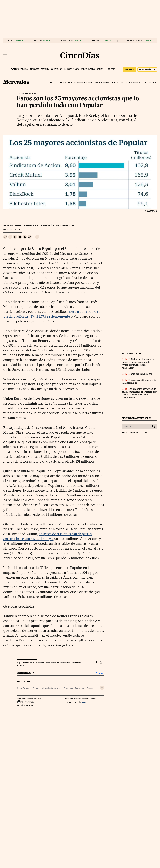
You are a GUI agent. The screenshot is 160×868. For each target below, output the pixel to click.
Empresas (68, 688)
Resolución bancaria (27, 93)
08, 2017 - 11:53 (13, 229)
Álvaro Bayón (12, 225)
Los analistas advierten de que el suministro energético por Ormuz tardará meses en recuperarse (139, 393)
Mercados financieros (52, 688)
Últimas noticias (88, 69)
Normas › (100, 673)
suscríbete (130, 69)
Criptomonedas (133, 83)
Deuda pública (117, 83)
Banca (90, 688)
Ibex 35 (11, 41)
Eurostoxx (135, 433)
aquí (84, 702)
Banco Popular (23, 688)
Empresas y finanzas (20, 69)
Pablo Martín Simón (37, 225)
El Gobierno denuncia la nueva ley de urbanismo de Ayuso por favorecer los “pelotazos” (138, 363)
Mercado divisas (65, 83)
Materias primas (102, 83)
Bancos (36, 688)
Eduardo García (64, 225)
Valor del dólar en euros (132, 41)
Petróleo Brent (67, 41)
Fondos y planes (72, 69)
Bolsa (53, 83)
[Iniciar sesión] (147, 69)
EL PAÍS (110, 68)
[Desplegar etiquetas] (102, 688)
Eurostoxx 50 (98, 41)
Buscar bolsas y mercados (136, 418)
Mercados (35, 69)
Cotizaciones (57, 69)
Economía (45, 69)
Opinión (100, 69)
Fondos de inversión (83, 83)
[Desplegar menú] (5, 55)
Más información (25, 705)
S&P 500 (38, 41)
